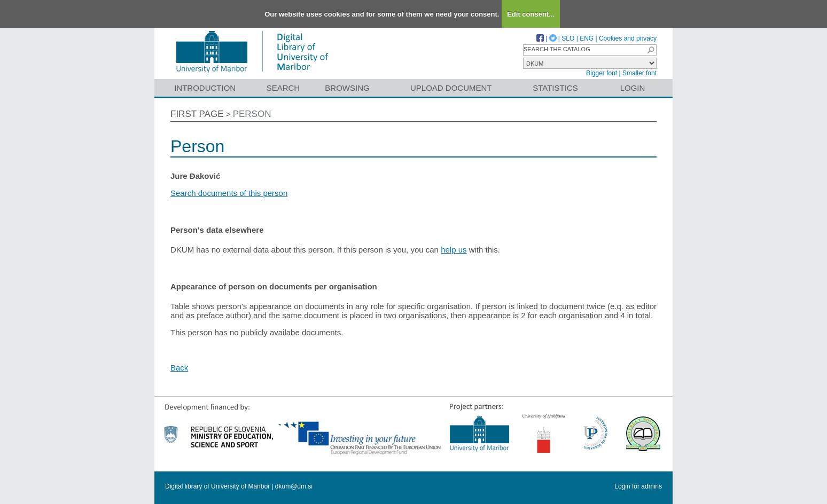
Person (252, 114)
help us (454, 250)
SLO (568, 38)
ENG (587, 38)
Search (283, 88)
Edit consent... (531, 14)
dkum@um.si (294, 486)
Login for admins (638, 486)
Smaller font (639, 73)
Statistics (555, 88)
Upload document (451, 88)
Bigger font (602, 73)
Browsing (347, 88)
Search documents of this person (229, 193)
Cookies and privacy (628, 38)
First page (197, 114)
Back (179, 368)
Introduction (205, 88)
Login (633, 88)
